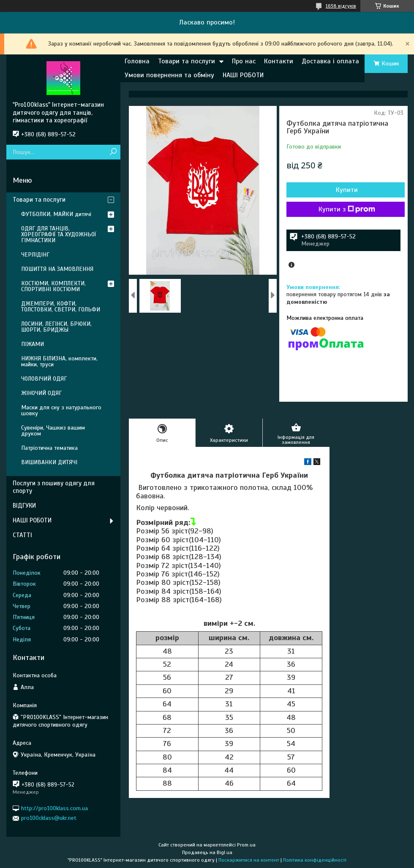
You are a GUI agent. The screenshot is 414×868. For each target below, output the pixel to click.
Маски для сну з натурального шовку (61, 410)
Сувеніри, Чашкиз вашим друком (53, 431)
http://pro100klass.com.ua (54, 808)
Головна (137, 61)
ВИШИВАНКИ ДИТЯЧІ (49, 462)
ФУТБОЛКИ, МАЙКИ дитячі (56, 214)
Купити (347, 190)
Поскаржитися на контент (249, 860)
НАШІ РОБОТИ (243, 75)
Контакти (279, 61)
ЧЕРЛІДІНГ (35, 255)
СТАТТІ (22, 535)
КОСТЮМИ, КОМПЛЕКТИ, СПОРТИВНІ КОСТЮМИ (53, 286)
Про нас (244, 61)
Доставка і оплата (330, 61)
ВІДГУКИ (24, 506)
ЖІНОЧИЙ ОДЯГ (41, 393)
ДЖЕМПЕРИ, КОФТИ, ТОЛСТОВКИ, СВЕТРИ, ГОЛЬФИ (61, 307)
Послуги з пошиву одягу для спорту (54, 487)
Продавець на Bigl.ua (207, 852)
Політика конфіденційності (315, 860)
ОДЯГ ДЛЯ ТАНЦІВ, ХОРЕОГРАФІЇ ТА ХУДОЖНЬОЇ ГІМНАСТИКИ (59, 234)
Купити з (347, 209)
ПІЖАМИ (33, 344)
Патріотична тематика (49, 448)
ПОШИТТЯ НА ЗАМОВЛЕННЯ (57, 269)
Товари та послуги (187, 61)
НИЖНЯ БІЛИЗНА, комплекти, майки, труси (59, 361)
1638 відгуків (341, 6)
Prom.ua (246, 845)
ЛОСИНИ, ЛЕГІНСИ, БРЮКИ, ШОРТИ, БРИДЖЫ (56, 327)
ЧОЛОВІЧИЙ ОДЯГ (44, 379)
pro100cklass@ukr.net (49, 818)
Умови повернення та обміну (169, 75)
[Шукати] (113, 152)
